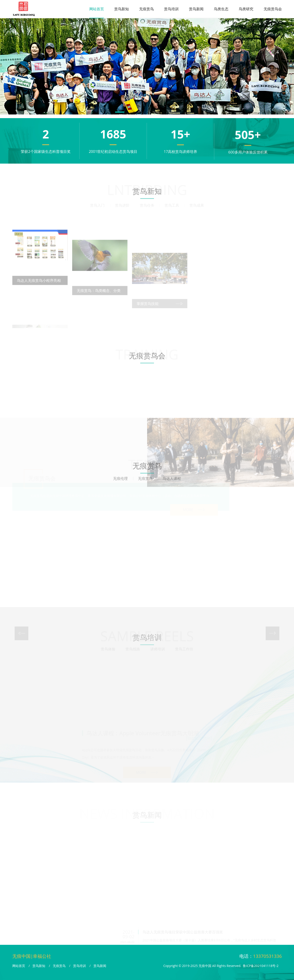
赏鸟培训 (171, 9)
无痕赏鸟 (146, 9)
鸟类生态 (221, 9)
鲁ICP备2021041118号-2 (261, 966)
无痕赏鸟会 (273, 9)
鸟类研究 (246, 9)
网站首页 (97, 9)
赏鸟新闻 (196, 9)
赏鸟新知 (122, 9)
